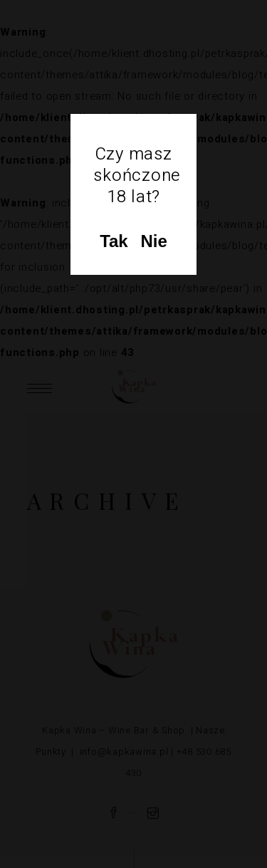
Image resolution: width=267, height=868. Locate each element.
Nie (154, 241)
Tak (114, 241)
